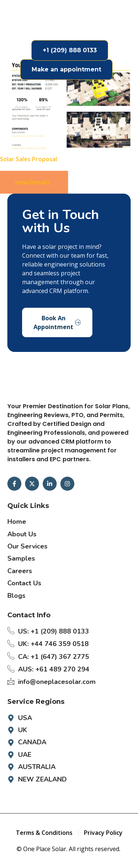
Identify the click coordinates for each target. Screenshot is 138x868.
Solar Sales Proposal (29, 159)
